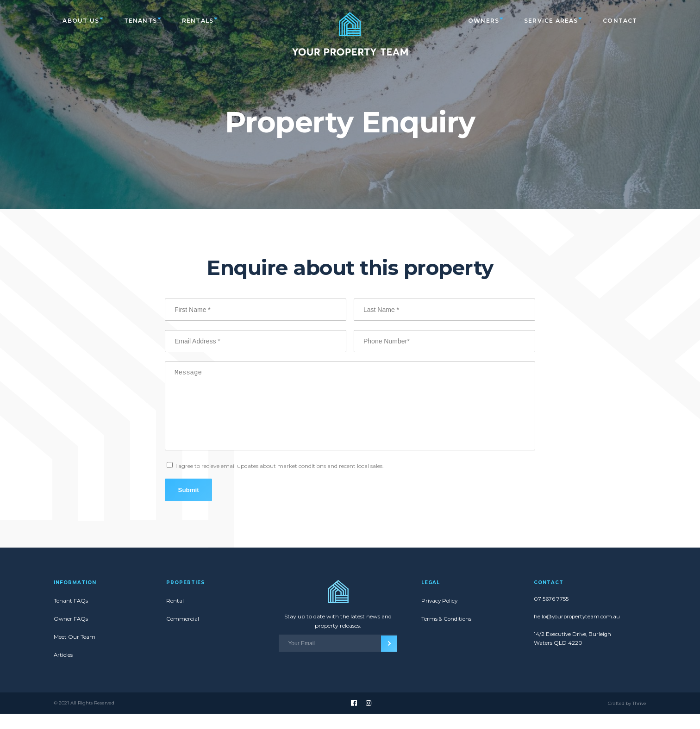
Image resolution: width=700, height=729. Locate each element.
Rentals (199, 20)
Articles (63, 670)
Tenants (141, 20)
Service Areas (550, 20)
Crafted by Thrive (627, 718)
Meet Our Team (75, 652)
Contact (620, 20)
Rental (175, 616)
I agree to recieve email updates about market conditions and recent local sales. (280, 480)
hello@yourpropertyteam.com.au (578, 632)
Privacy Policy (440, 616)
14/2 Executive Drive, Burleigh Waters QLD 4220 (573, 655)
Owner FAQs (71, 634)
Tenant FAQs (71, 616)
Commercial (183, 634)
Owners (482, 20)
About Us (81, 20)
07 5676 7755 (551, 614)
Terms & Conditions (447, 634)
